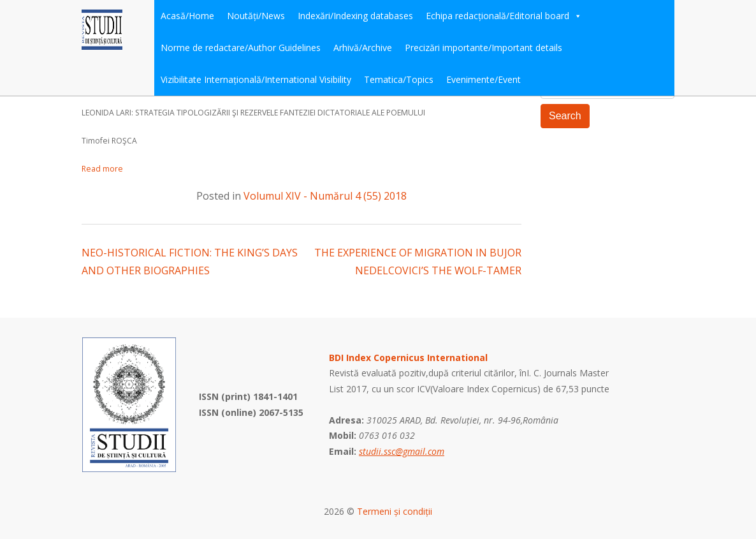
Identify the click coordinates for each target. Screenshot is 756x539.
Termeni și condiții (395, 511)
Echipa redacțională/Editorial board (504, 16)
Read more (102, 169)
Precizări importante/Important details (483, 48)
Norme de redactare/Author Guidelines (241, 48)
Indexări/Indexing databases (355, 16)
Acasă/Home (187, 16)
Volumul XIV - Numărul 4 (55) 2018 (325, 196)
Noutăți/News (256, 16)
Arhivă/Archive (363, 48)
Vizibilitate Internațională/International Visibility (256, 79)
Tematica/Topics (399, 79)
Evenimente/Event (483, 79)
